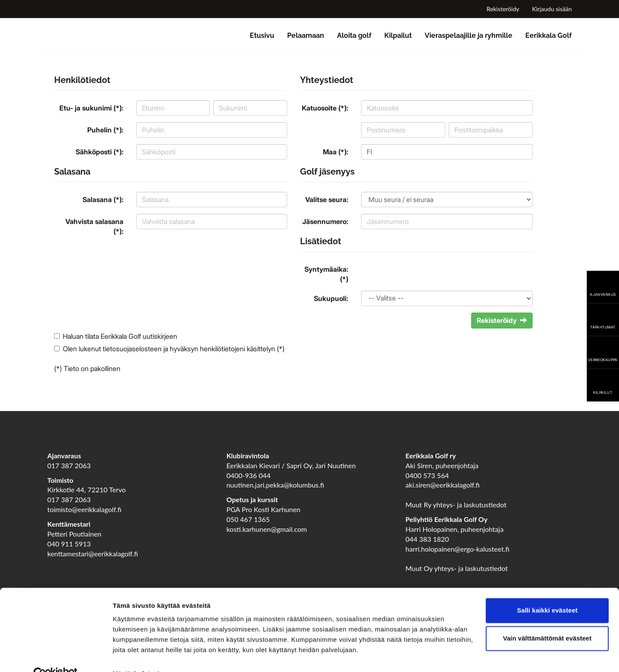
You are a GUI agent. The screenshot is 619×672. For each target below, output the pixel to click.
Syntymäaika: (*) (326, 274)
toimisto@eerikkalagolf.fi (84, 509)
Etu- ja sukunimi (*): (91, 108)
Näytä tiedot (131, 655)
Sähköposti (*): (100, 152)
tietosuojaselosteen (132, 349)
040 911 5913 (69, 544)
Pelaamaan (306, 35)
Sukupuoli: (331, 298)
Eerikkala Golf (549, 35)
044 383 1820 (427, 539)
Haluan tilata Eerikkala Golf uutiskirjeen (120, 336)
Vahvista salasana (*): (94, 226)
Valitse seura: (327, 199)
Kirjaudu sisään (552, 9)
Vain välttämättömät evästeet (547, 620)
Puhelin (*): (105, 130)
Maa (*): (336, 152)
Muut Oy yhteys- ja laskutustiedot (457, 568)
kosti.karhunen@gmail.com (267, 529)
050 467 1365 (248, 519)
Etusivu (262, 35)
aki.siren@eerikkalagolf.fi (442, 485)
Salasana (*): (103, 199)
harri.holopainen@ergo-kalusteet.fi (457, 549)
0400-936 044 (249, 475)
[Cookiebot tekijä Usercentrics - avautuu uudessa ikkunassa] (56, 655)
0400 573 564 (427, 475)
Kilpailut (398, 35)
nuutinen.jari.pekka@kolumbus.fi (275, 485)
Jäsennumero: (325, 221)
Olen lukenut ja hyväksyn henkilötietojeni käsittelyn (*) (174, 349)
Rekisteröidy (503, 9)
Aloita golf (354, 35)
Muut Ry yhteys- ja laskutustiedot (456, 505)
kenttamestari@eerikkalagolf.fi (93, 554)
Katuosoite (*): (325, 108)
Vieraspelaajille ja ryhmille (469, 35)
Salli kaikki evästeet (547, 592)
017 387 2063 (69, 465)
